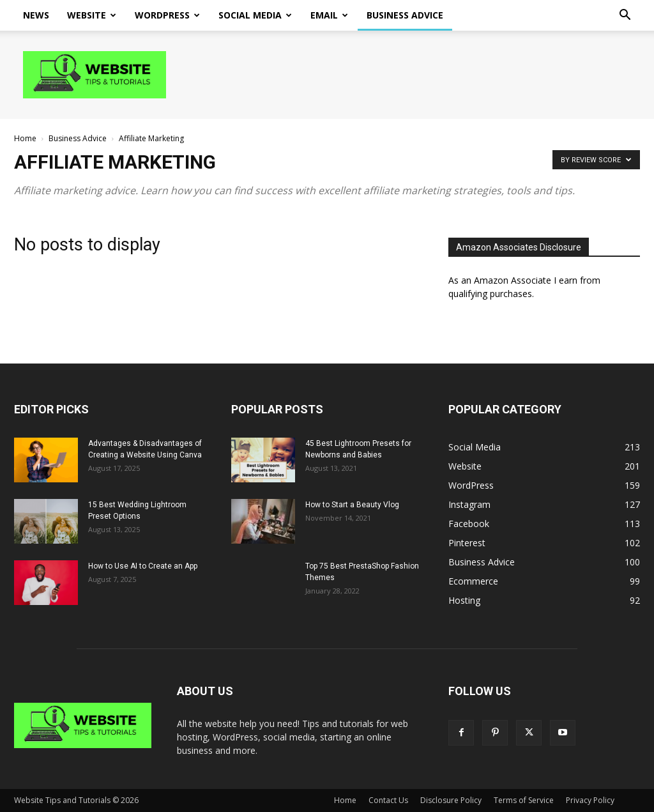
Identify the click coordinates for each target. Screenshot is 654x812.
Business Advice (405, 15)
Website (92, 15)
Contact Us (388, 800)
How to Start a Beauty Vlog (352, 505)
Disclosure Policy (451, 800)
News (36, 15)
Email (329, 15)
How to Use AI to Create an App (143, 566)
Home (25, 138)
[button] (625, 16)
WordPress (167, 15)
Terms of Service (524, 800)
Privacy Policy (590, 800)
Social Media (255, 15)
